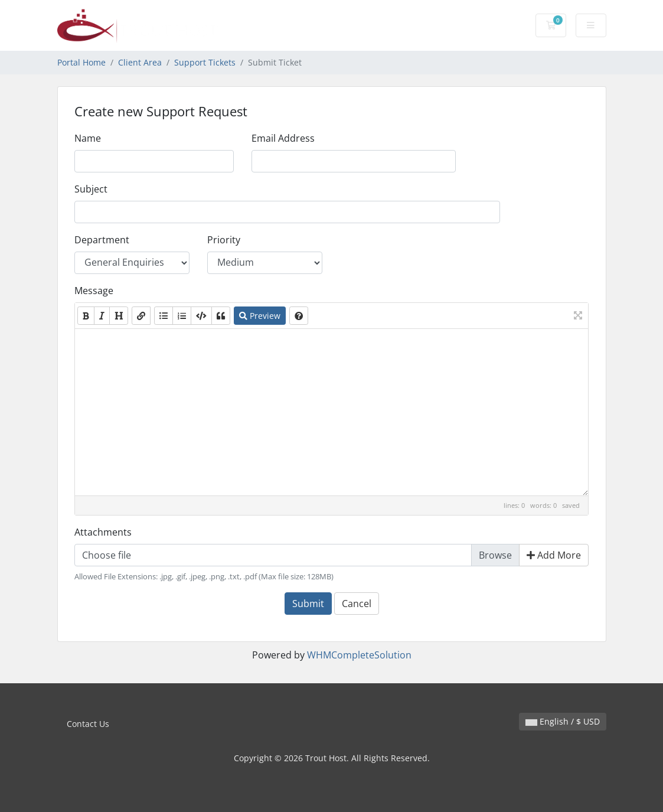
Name (88, 138)
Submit (308, 604)
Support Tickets (205, 62)
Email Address (283, 138)
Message (94, 291)
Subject (91, 189)
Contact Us (88, 724)
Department (102, 240)
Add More (554, 555)
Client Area (140, 62)
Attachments (103, 532)
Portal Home (81, 62)
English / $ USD (563, 721)
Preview (260, 316)
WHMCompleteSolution (359, 655)
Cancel (357, 604)
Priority (224, 240)
